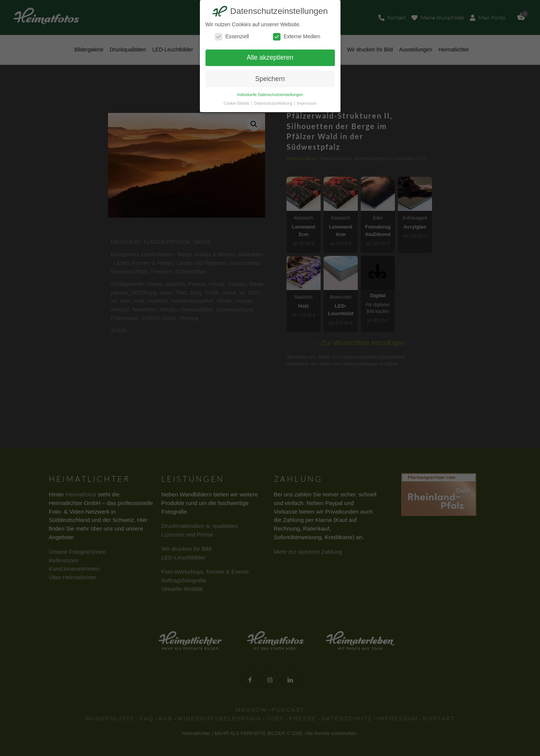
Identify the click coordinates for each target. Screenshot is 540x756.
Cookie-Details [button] (237, 103)
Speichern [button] (270, 79)
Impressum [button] (307, 103)
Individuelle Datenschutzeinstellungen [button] (270, 95)
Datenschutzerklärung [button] (274, 103)
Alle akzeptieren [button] (270, 57)
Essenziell (232, 37)
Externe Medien (297, 37)
